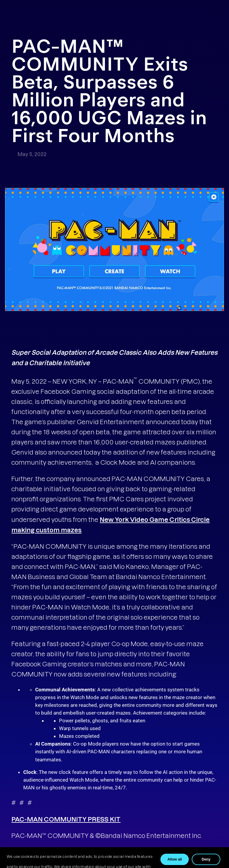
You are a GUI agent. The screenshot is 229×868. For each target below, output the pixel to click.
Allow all (175, 859)
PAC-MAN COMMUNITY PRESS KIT (66, 819)
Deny (206, 859)
